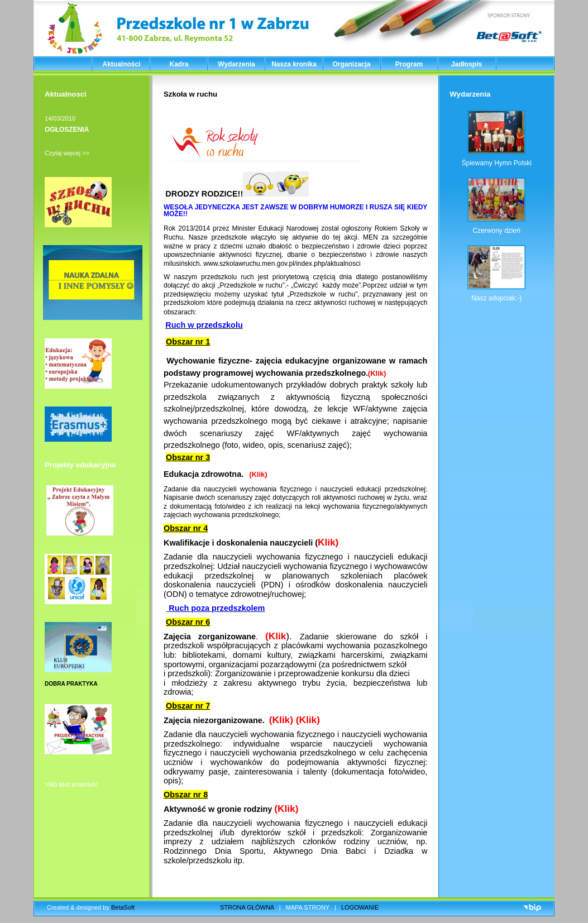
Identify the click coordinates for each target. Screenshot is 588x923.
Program (409, 64)
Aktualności (121, 64)
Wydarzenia (236, 64)
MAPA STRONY (308, 907)
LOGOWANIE (360, 907)
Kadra (179, 64)
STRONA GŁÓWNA (247, 907)
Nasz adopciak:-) (496, 298)
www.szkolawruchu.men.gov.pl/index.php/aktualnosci (282, 264)
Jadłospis (467, 64)
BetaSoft (123, 907)
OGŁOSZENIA (67, 130)
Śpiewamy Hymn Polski (496, 163)
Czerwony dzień (496, 231)
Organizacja (351, 64)
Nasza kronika (294, 64)
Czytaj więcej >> (67, 153)
